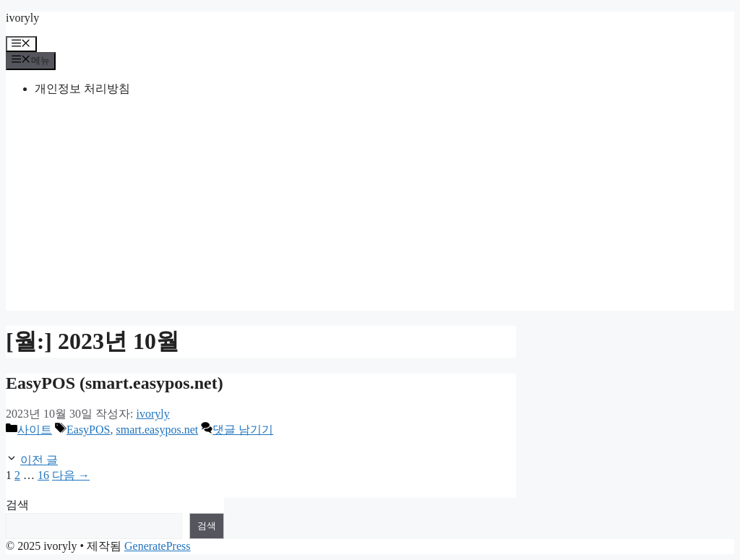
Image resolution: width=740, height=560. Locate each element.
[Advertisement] (370, 210)
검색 (17, 505)
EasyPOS (88, 430)
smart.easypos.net (157, 430)
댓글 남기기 (243, 430)
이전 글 (39, 460)
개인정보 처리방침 (82, 89)
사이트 (35, 430)
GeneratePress (158, 546)
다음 (71, 475)
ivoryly (22, 18)
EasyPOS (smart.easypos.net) (115, 383)
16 (43, 475)
